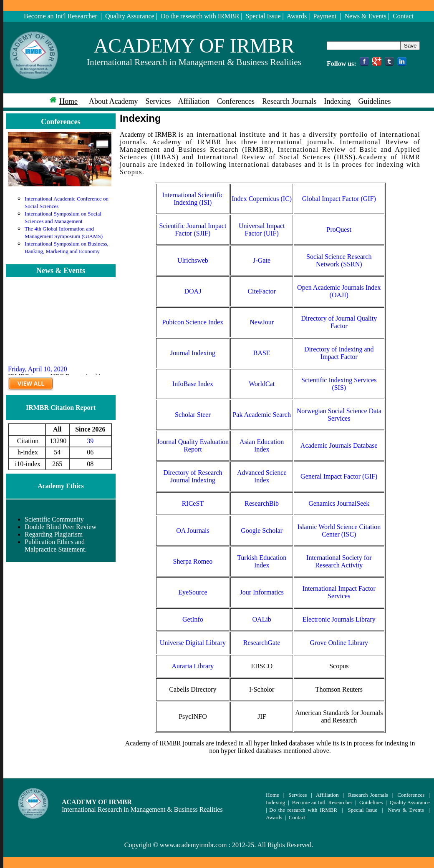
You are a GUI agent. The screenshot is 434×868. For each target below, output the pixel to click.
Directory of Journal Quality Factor (339, 322)
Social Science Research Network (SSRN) (339, 260)
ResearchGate (262, 643)
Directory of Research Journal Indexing (193, 476)
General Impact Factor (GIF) (339, 476)
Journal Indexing (193, 353)
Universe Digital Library (193, 643)
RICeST (193, 503)
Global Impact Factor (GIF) (339, 199)
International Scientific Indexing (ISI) (193, 199)
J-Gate (262, 260)
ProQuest (339, 230)
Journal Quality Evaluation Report (193, 445)
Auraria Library (193, 666)
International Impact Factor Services (339, 592)
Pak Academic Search (262, 415)
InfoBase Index (193, 384)
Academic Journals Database (339, 445)
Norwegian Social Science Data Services (339, 415)
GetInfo (193, 619)
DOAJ (193, 291)
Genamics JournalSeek (339, 503)
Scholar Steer (193, 415)
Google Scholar (262, 531)
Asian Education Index (262, 445)
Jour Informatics (262, 592)
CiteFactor (262, 291)
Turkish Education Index (262, 561)
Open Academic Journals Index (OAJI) (339, 291)
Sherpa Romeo (193, 561)
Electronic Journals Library (339, 619)
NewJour (262, 322)
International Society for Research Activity (339, 561)
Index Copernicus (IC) (262, 199)
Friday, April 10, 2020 (38, 371)
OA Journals (193, 531)
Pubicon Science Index (193, 322)
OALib (262, 619)
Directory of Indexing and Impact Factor (339, 353)
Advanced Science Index (262, 476)
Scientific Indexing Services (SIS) (339, 384)
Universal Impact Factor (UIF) (262, 230)
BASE (262, 353)
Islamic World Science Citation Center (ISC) (339, 531)
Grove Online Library (339, 643)
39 (90, 441)
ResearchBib (262, 503)
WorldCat (262, 384)
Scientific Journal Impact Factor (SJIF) (193, 230)
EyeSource (193, 592)
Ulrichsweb (193, 260)
